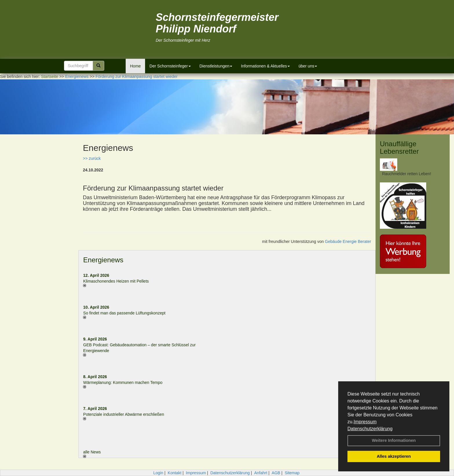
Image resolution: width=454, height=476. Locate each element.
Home (135, 66)
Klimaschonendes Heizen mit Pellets (116, 281)
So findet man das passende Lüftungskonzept (124, 313)
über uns (308, 66)
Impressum (365, 422)
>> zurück (92, 158)
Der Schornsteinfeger (170, 66)
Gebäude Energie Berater (348, 241)
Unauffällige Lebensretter (399, 148)
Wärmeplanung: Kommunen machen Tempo (123, 382)
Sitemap (292, 473)
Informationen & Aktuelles (265, 66)
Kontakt (174, 473)
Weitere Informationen (394, 440)
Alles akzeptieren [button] (394, 456)
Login (158, 473)
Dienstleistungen (216, 66)
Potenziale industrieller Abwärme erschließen (123, 414)
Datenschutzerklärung (370, 429)
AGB (276, 473)
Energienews (103, 260)
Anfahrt (261, 473)
